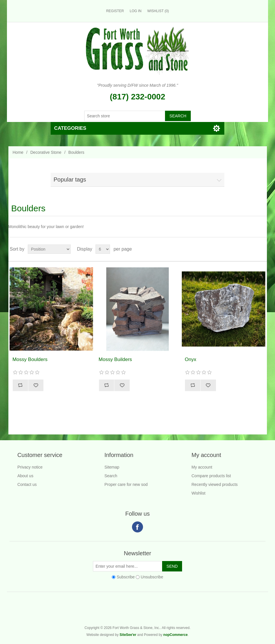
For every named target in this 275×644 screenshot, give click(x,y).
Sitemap (112, 467)
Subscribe (126, 577)
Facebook (137, 527)
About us (25, 476)
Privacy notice (30, 467)
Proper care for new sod (126, 484)
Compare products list (211, 476)
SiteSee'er (128, 635)
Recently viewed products (215, 484)
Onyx (190, 359)
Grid (252, 249)
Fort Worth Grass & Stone (265, 612)
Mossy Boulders (30, 359)
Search (111, 476)
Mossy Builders (115, 359)
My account (202, 467)
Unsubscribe (152, 577)
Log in (136, 11)
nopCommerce (175, 635)
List (262, 249)
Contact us (27, 484)
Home (18, 152)
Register (115, 11)
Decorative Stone (46, 152)
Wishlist (199, 493)
